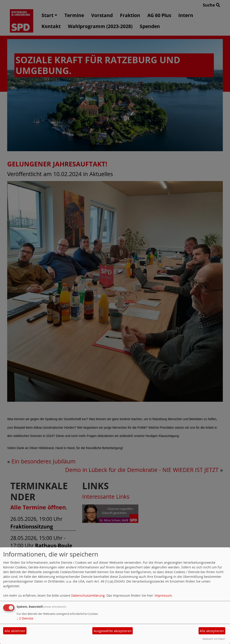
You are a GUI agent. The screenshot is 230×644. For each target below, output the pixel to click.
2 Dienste (25, 618)
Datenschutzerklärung (88, 595)
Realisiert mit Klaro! (214, 639)
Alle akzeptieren (212, 631)
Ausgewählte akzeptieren (113, 631)
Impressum (163, 595)
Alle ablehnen (15, 631)
